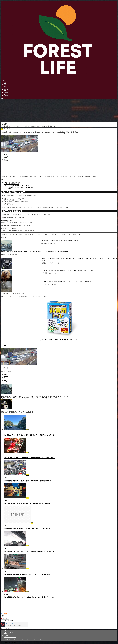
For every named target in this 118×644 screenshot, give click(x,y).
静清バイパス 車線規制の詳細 (12, 182)
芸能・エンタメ (8, 91)
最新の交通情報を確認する (11, 184)
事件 (5, 85)
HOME (5, 631)
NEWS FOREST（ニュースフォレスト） (20, 640)
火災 (5, 83)
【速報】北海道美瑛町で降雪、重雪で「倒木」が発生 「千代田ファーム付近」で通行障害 (66, 282)
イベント (6, 88)
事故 (5, 86)
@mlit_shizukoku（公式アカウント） (10, 229)
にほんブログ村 (5, 616)
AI (4, 94)
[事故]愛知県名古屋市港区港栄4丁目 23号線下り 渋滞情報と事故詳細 (60, 241)
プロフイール (7, 634)
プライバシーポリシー (10, 637)
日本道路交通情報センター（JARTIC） (18, 186)
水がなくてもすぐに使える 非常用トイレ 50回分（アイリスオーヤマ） (59, 340)
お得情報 (6, 92)
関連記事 (10, 189)
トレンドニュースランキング (7, 621)
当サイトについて (8, 632)
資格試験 (6, 89)
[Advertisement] (59, 111)
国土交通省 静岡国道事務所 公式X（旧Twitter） (20, 187)
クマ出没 (6, 95)
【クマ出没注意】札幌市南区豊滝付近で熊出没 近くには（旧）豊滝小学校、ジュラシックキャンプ (69, 270)
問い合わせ (7, 635)
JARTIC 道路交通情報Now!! (8, 221)
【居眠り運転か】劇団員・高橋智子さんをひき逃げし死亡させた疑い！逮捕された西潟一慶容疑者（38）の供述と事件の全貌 (34, 252)
